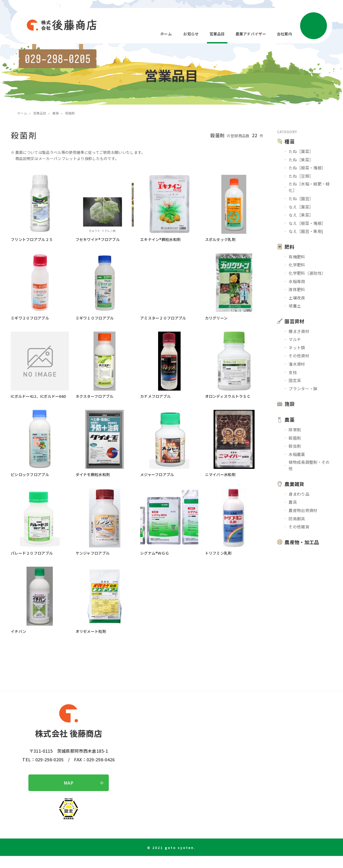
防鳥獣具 (297, 519)
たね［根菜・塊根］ (307, 168)
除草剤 (295, 430)
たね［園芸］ (301, 199)
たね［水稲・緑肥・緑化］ (309, 187)
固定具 (295, 380)
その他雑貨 (299, 527)
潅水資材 (297, 364)
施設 (290, 404)
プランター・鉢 (303, 389)
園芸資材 (294, 321)
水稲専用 (297, 281)
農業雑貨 (294, 484)
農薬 (290, 420)
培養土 (295, 306)
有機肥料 (297, 257)
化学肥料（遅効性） (307, 273)
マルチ (295, 339)
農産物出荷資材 (303, 510)
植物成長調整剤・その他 (309, 465)
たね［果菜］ (301, 160)
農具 (293, 502)
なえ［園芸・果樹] (306, 231)
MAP (69, 795)
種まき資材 (299, 331)
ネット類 (297, 348)
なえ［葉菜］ (301, 207)
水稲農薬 (297, 454)
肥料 (290, 247)
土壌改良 (297, 298)
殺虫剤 (295, 446)
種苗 (290, 141)
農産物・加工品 (302, 542)
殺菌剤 (295, 438)
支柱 (293, 372)
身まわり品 (299, 494)
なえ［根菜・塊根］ (307, 223)
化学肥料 (297, 265)
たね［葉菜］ (301, 151)
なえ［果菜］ (301, 215)
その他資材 (299, 356)
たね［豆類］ (301, 176)
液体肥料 (297, 289)
